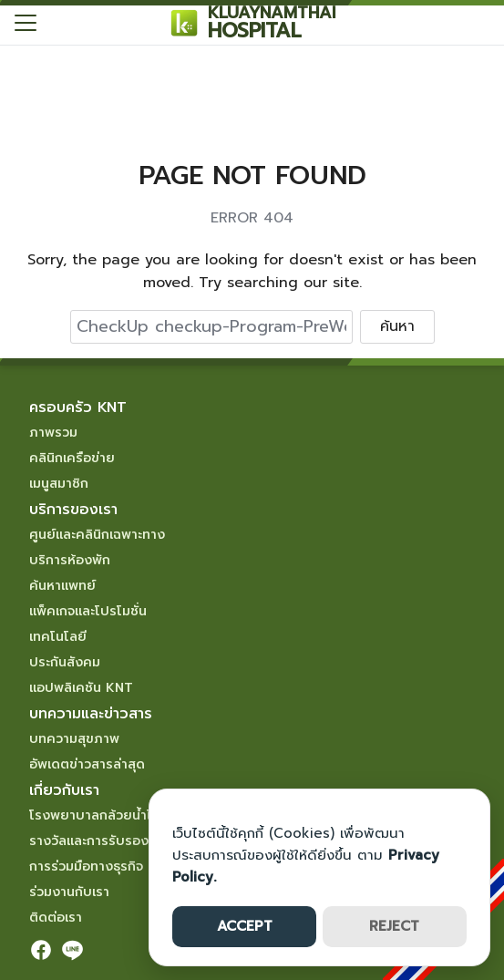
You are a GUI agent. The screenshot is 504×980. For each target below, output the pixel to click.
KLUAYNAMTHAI (272, 13)
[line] (72, 950)
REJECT (394, 926)
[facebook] (41, 950)
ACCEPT (245, 926)
